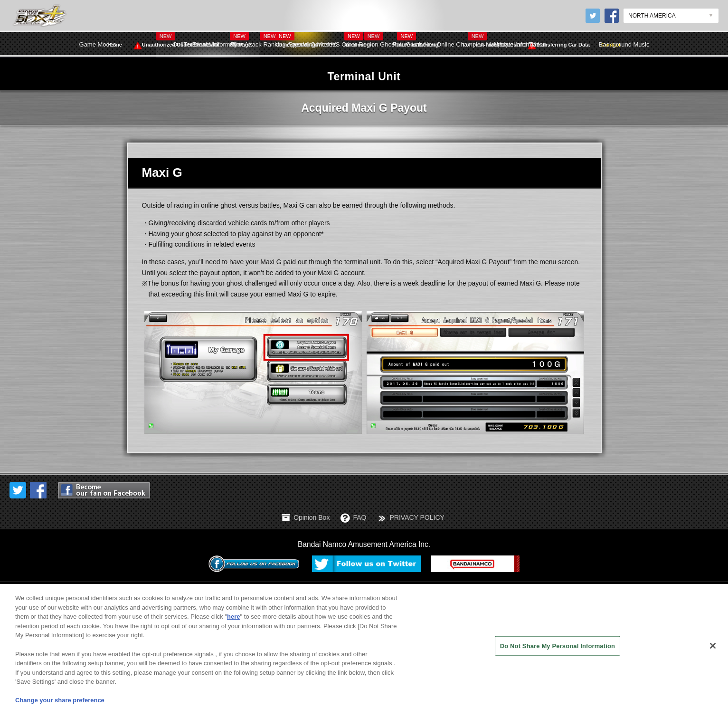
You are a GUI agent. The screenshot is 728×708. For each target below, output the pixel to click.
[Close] (713, 655)
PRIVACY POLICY (417, 517)
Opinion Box (312, 517)
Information (359, 40)
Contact (611, 45)
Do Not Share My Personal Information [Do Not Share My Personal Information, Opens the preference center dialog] (558, 655)
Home (115, 45)
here (233, 626)
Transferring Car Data (558, 45)
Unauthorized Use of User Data (176, 45)
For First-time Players (489, 45)
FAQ (359, 517)
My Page (241, 40)
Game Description (298, 40)
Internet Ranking (418, 40)
